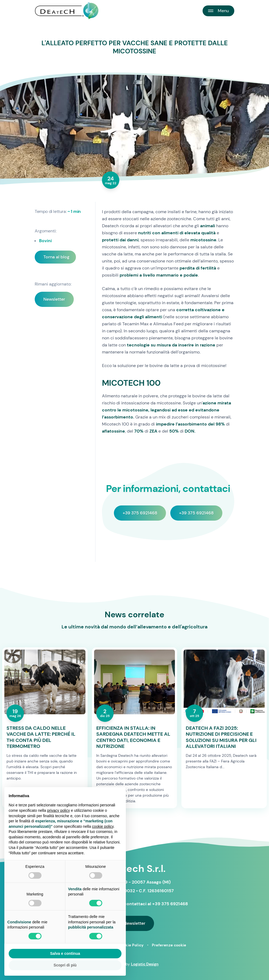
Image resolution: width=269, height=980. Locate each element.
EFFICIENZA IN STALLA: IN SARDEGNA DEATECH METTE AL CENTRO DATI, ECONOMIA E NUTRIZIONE (133, 737)
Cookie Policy (131, 945)
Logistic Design (145, 964)
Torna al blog (56, 257)
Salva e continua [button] (65, 953)
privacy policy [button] (59, 810)
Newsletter (54, 299)
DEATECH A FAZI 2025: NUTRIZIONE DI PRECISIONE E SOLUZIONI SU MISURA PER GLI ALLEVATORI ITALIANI (221, 737)
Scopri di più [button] (65, 965)
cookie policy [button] (103, 826)
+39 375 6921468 (140, 513)
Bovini (45, 241)
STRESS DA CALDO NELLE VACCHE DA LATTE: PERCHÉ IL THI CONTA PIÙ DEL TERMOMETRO (41, 737)
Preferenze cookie (169, 945)
